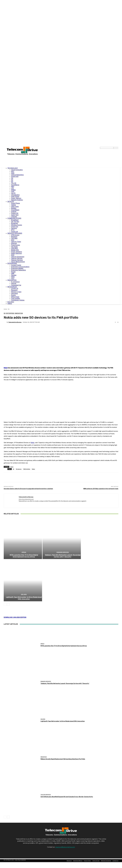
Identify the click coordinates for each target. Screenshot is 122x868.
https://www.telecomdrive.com (26, 464)
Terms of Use (96, 834)
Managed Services (63, 522)
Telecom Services (17, 260)
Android (14, 212)
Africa (24, 522)
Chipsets (14, 217)
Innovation (19, 313)
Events (13, 295)
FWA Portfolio (27, 434)
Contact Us (115, 834)
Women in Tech (16, 292)
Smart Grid (15, 176)
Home (5, 309)
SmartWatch (15, 210)
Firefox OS (15, 213)
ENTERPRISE (12, 263)
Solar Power (15, 197)
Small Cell (14, 232)
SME (13, 273)
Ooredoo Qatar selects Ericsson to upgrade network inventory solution (28, 454)
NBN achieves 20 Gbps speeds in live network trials (101, 454)
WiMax (13, 190)
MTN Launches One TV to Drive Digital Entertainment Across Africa (24, 525)
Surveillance (15, 185)
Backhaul (14, 237)
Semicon (14, 228)
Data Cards (15, 207)
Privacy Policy (87, 834)
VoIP (13, 192)
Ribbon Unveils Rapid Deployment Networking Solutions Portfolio (63, 732)
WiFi (13, 187)
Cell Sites (14, 238)
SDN (13, 173)
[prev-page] (5, 577)
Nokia (6, 368)
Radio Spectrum (16, 253)
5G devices (19, 434)
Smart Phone (15, 203)
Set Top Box (15, 222)
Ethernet (14, 243)
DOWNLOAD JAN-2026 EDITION (15, 590)
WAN (13, 277)
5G (12, 182)
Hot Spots (14, 247)
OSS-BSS (14, 248)
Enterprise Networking (18, 270)
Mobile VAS (15, 250)
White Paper (15, 297)
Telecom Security (17, 258)
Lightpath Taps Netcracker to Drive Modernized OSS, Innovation (24, 571)
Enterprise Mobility (17, 268)
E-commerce (15, 282)
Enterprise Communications (20, 267)
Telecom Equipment (18, 257)
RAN (13, 255)
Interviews (14, 293)
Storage (14, 275)
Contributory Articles (18, 300)
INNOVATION (12, 280)
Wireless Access (17, 225)
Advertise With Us (78, 834)
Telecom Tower (16, 242)
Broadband (15, 220)
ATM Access (15, 235)
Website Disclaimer (106, 834)
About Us (69, 834)
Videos (10, 304)
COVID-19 (15, 288)
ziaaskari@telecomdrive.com (65, 820)
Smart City (15, 227)
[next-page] (8, 577)
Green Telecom (16, 198)
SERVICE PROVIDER (15, 233)
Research (14, 290)
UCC (13, 278)
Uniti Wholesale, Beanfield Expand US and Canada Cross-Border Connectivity (67, 769)
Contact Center (16, 265)
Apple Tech (15, 215)
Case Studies (16, 299)
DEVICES (11, 202)
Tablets (14, 205)
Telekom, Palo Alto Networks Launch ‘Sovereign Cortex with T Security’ (63, 525)
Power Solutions (17, 252)
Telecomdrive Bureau (15, 322)
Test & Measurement (18, 262)
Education (11, 302)
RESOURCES (12, 287)
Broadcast (14, 223)
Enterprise (10, 313)
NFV (13, 171)
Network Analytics (17, 200)
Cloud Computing (17, 170)
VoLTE (13, 193)
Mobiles (14, 208)
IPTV (13, 230)
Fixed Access (16, 245)
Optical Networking (17, 175)
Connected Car (16, 285)
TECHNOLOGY (13, 168)
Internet (14, 283)
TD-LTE (14, 183)
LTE (12, 188)
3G (12, 178)
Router (13, 272)
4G (12, 180)
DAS (13, 240)
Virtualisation (15, 195)
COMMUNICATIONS (14, 218)
